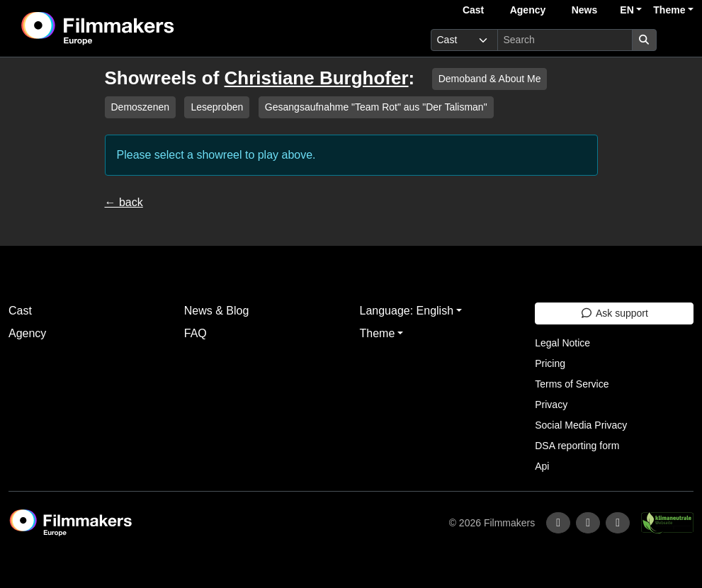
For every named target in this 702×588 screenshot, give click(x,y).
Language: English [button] (407, 311)
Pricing (550, 363)
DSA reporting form (577, 446)
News (585, 10)
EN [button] (627, 10)
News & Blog (217, 311)
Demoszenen (141, 107)
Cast (473, 10)
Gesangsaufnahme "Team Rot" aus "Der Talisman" (376, 107)
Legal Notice (562, 343)
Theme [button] (669, 10)
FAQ (196, 333)
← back (124, 202)
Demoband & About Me (490, 79)
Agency (528, 10)
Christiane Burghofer (317, 78)
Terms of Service (572, 384)
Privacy (551, 405)
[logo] (133, 28)
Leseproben (217, 107)
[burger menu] (678, 40)
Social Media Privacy (581, 425)
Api (542, 466)
